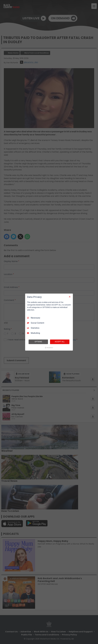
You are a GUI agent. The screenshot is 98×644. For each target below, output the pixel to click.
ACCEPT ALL (60, 342)
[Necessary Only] (70, 297)
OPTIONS (38, 342)
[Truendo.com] (49, 348)
